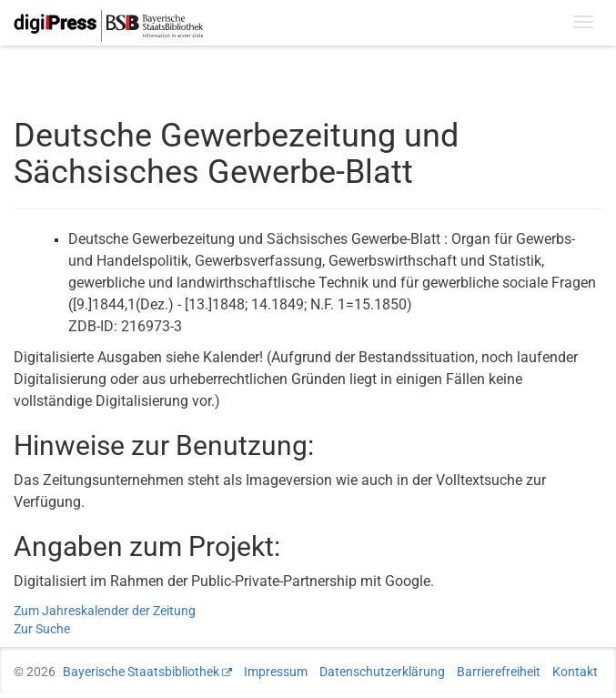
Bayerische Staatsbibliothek (141, 672)
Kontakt (575, 672)
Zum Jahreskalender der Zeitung (105, 611)
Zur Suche (42, 629)
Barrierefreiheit (499, 672)
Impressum (276, 672)
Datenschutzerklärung (382, 672)
